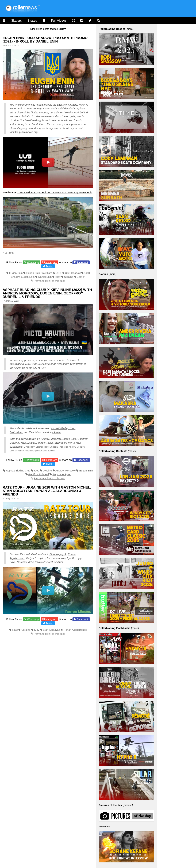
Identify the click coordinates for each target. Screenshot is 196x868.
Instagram (51, 262)
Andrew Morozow (51, 439)
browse (128, 805)
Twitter (49, 266)
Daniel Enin (45, 277)
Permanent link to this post (49, 281)
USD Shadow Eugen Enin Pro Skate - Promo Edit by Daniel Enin (55, 192)
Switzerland (16, 432)
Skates (32, 21)
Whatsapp (33, 262)
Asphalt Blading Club (63, 428)
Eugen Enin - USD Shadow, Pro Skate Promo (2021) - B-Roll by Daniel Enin (45, 40)
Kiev (49, 105)
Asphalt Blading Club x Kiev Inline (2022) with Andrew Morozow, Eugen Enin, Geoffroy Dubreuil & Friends (47, 293)
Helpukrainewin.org (26, 132)
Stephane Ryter (63, 443)
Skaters (16, 21)
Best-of (81, 277)
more (130, 29)
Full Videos (59, 21)
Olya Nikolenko (17, 451)
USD (59, 273)
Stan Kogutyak (58, 554)
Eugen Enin (16, 108)
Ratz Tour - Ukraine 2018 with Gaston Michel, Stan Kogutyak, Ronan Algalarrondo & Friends (47, 491)
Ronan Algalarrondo (75, 630)
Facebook (83, 262)
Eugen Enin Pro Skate (39, 273)
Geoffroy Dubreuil (39, 474)
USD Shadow (73, 273)
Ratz (15, 630)
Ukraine (73, 105)
